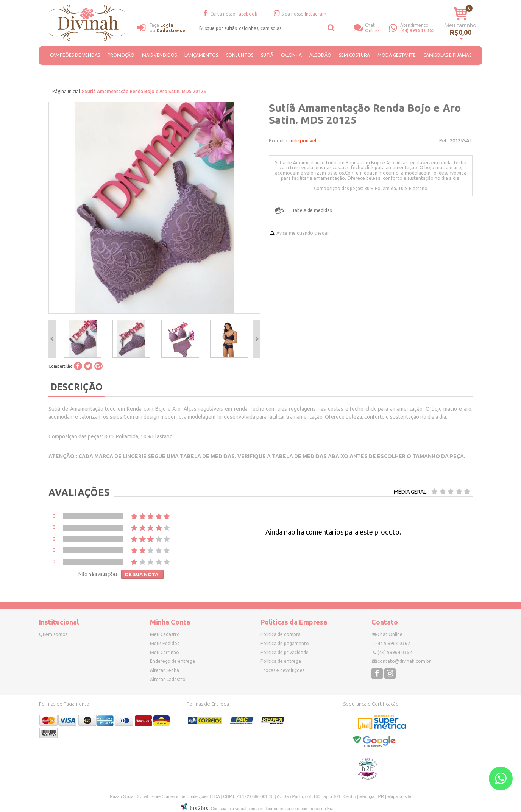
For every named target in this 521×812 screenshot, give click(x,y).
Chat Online (390, 634)
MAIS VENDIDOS (159, 55)
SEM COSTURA (354, 55)
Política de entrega (281, 661)
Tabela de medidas (312, 210)
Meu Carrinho (165, 652)
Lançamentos (201, 55)
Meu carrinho (460, 25)
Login (167, 25)
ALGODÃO (320, 55)
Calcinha (291, 55)
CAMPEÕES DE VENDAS (75, 55)
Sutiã (267, 55)
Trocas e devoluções (282, 670)
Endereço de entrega (172, 661)
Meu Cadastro (165, 634)
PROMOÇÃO (121, 55)
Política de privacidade (285, 652)
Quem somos (53, 634)
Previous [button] (52, 339)
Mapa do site (399, 796)
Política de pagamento (285, 643)
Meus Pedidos (165, 643)
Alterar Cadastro (168, 679)
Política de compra (281, 634)
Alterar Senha (165, 670)
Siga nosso (299, 14)
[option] (82, 339)
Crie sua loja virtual (229, 809)
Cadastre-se (171, 30)
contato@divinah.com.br (404, 661)
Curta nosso (229, 14)
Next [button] (257, 339)
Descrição (76, 387)
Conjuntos (239, 55)
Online (377, 28)
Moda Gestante (397, 55)
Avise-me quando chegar (303, 233)
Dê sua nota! (142, 574)
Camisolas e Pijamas (447, 55)
